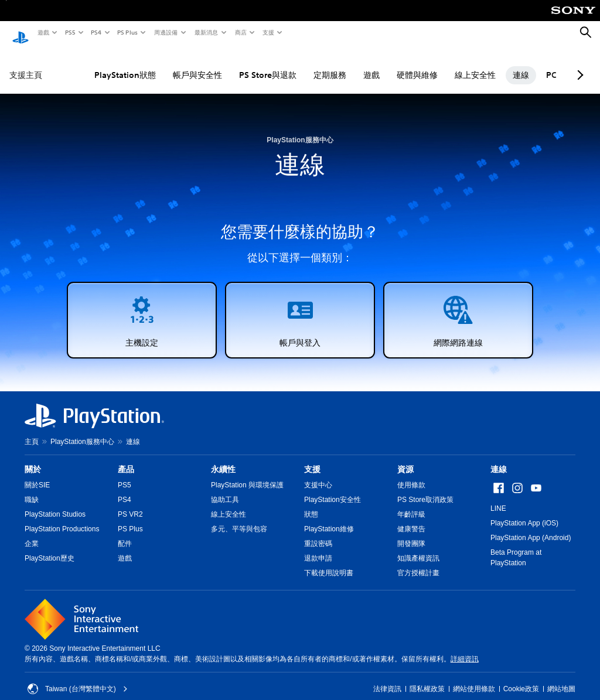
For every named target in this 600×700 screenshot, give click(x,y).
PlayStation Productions (62, 518)
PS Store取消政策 (425, 489)
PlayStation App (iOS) (524, 512)
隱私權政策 (427, 678)
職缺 (32, 489)
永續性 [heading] (223, 458)
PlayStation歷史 (50, 547)
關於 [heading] (33, 458)
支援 (268, 32)
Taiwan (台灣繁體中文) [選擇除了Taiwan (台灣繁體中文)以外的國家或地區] (78, 678)
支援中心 (318, 474)
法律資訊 (387, 678)
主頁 (32, 431)
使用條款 (411, 474)
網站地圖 (561, 678)
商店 (240, 32)
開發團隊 (411, 532)
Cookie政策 (521, 678)
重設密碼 (318, 532)
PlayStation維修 (329, 518)
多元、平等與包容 (239, 518)
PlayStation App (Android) (531, 527)
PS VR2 (130, 503)
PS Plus (127, 32)
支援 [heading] (312, 458)
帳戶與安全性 (171, 64)
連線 (494, 64)
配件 (125, 532)
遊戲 (43, 32)
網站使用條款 (474, 678)
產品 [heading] (126, 458)
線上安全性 (448, 64)
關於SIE (37, 474)
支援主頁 (26, 64)
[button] (142, 309)
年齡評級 (411, 503)
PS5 (69, 32)
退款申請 (318, 547)
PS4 (96, 32)
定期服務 (303, 64)
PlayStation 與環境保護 (247, 474)
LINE (498, 497)
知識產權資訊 (418, 547)
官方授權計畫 (418, 562)
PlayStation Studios (55, 503)
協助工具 (225, 489)
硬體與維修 (390, 64)
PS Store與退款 (241, 64)
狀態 (311, 503)
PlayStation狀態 (98, 64)
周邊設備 (165, 32)
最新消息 (206, 32)
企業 (32, 532)
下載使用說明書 (329, 562)
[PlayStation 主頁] (21, 33)
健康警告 (411, 518)
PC (524, 64)
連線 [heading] (499, 458)
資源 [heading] (405, 458)
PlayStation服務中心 (82, 431)
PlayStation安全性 (333, 489)
